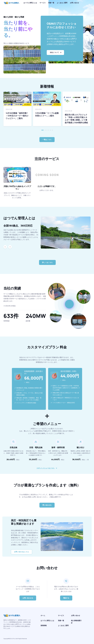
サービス (43, 3)
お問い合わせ (74, 3)
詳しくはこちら (47, 262)
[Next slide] (10, 247)
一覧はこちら (47, 140)
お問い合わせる (28, 598)
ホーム (43, 615)
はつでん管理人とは (30, 3)
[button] (43, 130)
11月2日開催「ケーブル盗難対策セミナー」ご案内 (47, 114)
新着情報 (44, 625)
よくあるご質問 (62, 3)
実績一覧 (51, 3)
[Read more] (17, 99)
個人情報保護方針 (76, 622)
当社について (56, 52)
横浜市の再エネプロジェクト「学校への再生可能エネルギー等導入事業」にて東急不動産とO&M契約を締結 (76, 119)
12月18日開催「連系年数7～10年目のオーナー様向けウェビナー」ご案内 (17, 116)
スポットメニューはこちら (46, 468)
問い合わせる (47, 505)
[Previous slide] (5, 247)
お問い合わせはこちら (22, 552)
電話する (66, 598)
